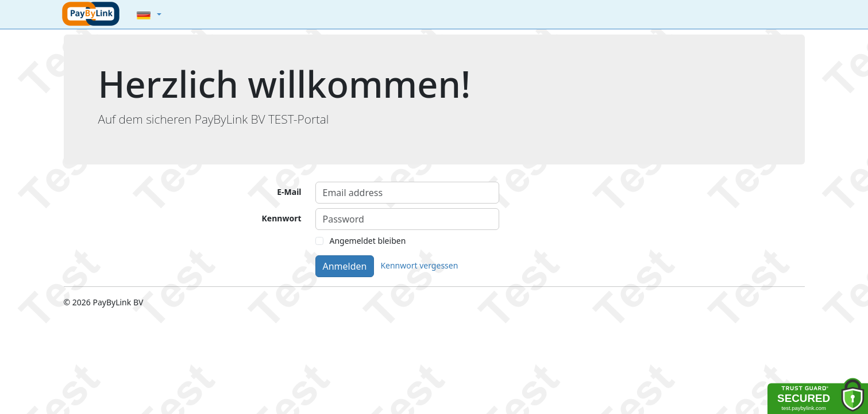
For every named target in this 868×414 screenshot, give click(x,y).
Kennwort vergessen (419, 265)
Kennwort (282, 218)
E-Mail (289, 192)
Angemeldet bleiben (368, 241)
